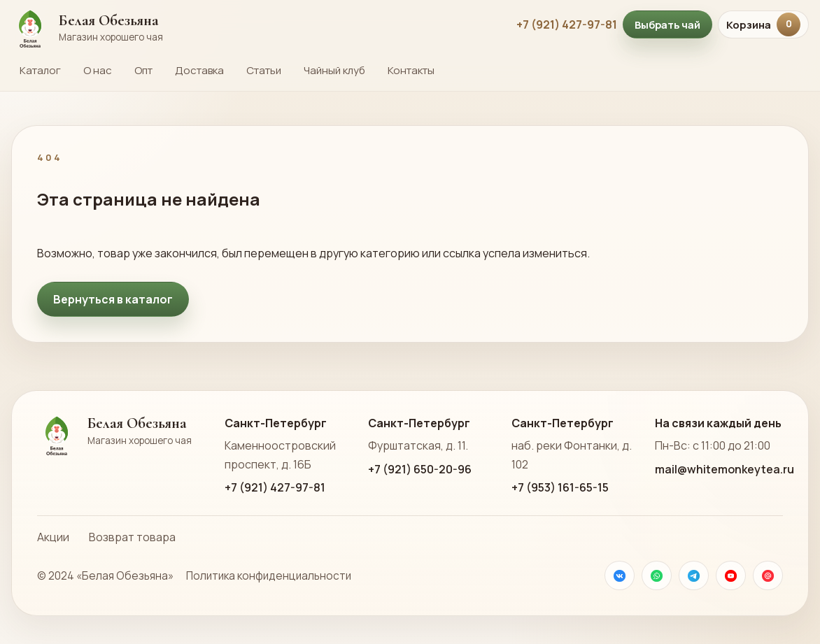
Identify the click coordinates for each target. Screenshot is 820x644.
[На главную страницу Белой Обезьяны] (257, 24)
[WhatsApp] (657, 575)
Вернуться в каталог (113, 299)
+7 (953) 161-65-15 (560, 487)
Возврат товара (132, 537)
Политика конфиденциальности (269, 576)
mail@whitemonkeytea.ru (724, 469)
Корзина (763, 24)
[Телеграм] (694, 575)
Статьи (264, 70)
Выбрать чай (667, 24)
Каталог (40, 70)
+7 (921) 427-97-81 (567, 24)
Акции (53, 537)
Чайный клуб (334, 70)
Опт (143, 70)
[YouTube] (731, 575)
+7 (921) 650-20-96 (420, 469)
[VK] (620, 575)
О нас (98, 70)
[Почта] (768, 575)
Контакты (411, 70)
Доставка (199, 70)
